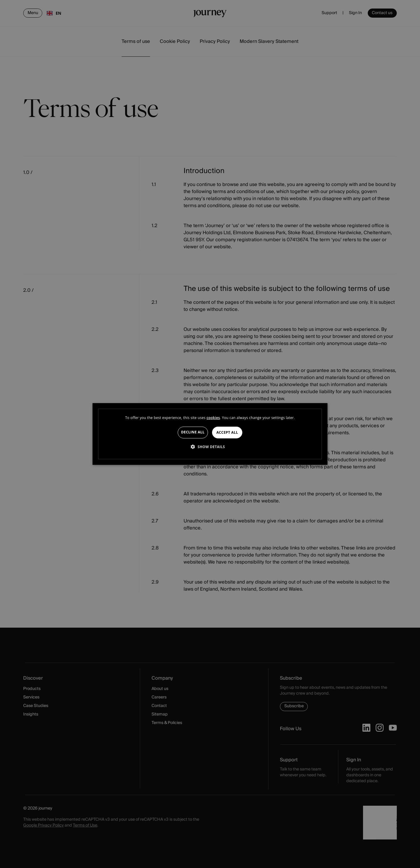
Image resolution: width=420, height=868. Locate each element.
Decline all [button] (193, 432)
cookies (213, 418)
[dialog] (210, 434)
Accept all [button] (227, 432)
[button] (210, 447)
